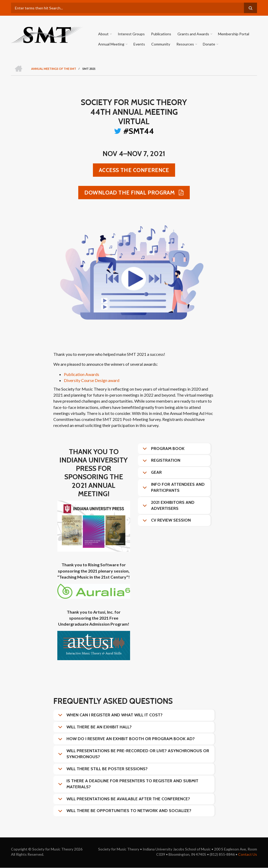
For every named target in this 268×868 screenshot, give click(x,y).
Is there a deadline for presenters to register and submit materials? (127, 785)
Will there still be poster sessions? (102, 771)
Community (160, 44)
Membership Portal (233, 34)
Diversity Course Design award (92, 381)
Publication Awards (82, 375)
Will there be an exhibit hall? (94, 729)
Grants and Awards (193, 34)
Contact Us (248, 855)
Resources (185, 44)
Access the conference (134, 170)
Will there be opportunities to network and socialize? (124, 813)
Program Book (163, 450)
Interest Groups (131, 34)
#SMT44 (139, 131)
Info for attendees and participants (173, 489)
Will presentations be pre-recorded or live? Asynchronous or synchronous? (133, 755)
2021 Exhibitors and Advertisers (168, 507)
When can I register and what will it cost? (109, 717)
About (103, 34)
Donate (209, 44)
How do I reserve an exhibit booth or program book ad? (125, 741)
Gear (151, 474)
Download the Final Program (130, 193)
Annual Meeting (111, 44)
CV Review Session (166, 522)
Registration (161, 462)
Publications (161, 34)
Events (139, 44)
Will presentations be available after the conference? (123, 801)
